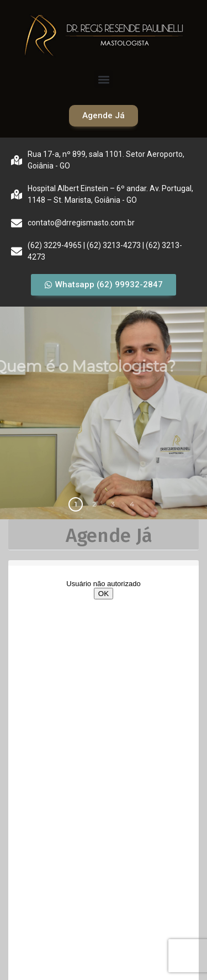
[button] (104, 79)
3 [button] (113, 504)
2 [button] (94, 504)
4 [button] (132, 504)
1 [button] (76, 504)
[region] (104, 413)
